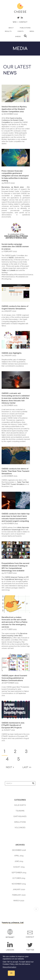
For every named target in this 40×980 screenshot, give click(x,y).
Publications (25, 28)
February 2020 (19, 895)
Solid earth (20, 805)
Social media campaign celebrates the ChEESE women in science (15, 247)
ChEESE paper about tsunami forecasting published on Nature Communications (14, 678)
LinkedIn (12, 270)
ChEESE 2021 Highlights (12, 353)
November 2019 (19, 884)
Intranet (10, 937)
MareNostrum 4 (7, 638)
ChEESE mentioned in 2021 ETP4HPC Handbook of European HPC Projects (13, 725)
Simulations (20, 822)
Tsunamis (20, 811)
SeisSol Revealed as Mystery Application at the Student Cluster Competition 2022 (14, 109)
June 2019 (19, 861)
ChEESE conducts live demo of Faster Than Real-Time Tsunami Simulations (15, 471)
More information (9, 967)
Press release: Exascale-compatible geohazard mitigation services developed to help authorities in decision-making (15, 176)
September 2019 (19, 873)
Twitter (4, 270)
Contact (23, 22)
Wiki (15, 22)
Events (21, 31)
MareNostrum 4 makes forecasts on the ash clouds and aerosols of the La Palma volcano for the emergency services (14, 622)
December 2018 (19, 850)
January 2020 (19, 889)
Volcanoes (20, 828)
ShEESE (18, 36)
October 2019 (19, 878)
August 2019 (19, 867)
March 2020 (19, 901)
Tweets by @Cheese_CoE (13, 923)
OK (11, 973)
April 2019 (19, 856)
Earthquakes (20, 816)
